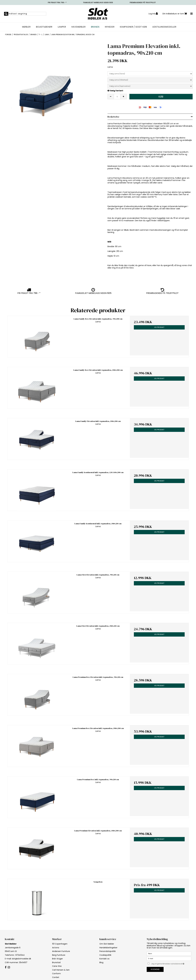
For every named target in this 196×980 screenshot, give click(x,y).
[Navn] (169, 954)
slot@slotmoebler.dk (21, 959)
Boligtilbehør (44, 27)
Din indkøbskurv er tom (175, 14)
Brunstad (56, 962)
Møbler (26, 27)
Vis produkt (159, 327)
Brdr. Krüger (57, 959)
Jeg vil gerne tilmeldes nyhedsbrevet (171, 963)
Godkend (155, 969)
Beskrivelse (113, 117)
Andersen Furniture (61, 951)
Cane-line (57, 966)
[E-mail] (169, 959)
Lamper (62, 27)
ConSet (56, 977)
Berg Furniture (59, 955)
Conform (56, 974)
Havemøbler (78, 27)
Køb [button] (161, 97)
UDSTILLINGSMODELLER (164, 27)
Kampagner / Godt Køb (133, 27)
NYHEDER (110, 27)
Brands (95, 27)
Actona (56, 948)
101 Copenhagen (60, 944)
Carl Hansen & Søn (61, 970)
